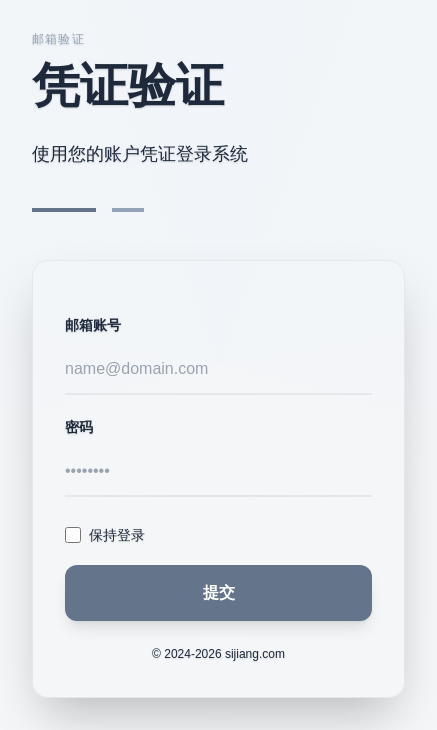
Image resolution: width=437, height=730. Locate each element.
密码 (79, 427)
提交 (219, 592)
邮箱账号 (93, 325)
